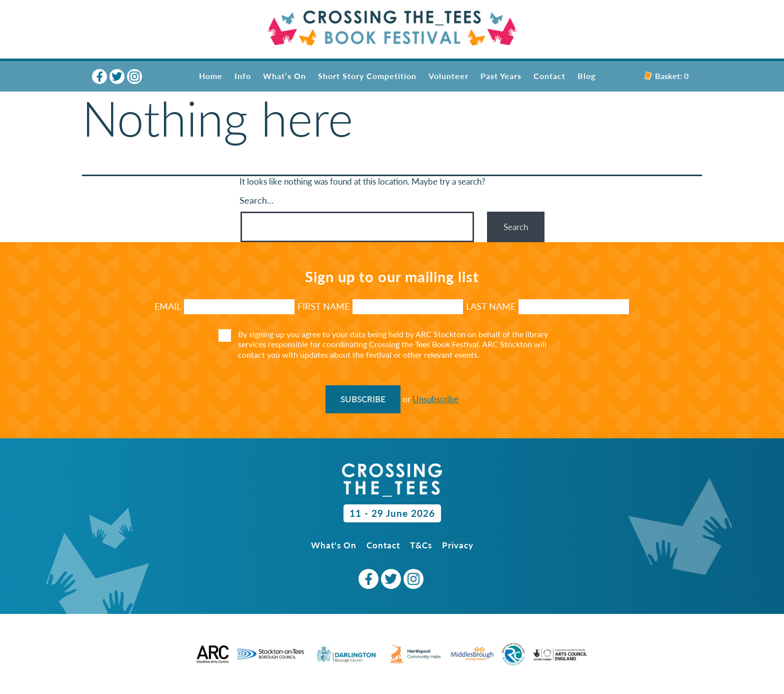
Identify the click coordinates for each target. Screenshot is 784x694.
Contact (549, 76)
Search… (257, 200)
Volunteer (448, 76)
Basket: (666, 76)
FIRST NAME (323, 306)
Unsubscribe (435, 399)
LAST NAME (491, 306)
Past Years (501, 76)
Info (243, 76)
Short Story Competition (367, 76)
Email (168, 306)
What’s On (284, 76)
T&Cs (421, 545)
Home (211, 76)
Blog (586, 76)
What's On (334, 545)
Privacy (458, 545)
